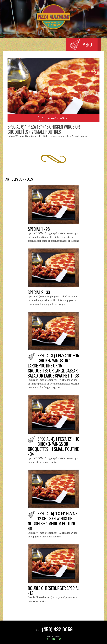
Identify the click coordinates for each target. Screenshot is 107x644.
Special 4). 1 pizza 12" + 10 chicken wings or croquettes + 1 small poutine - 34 (53, 446)
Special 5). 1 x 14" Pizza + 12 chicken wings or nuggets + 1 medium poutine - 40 (53, 521)
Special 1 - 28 (39, 229)
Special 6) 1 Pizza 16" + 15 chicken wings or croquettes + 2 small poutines (44, 129)
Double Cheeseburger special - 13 (53, 590)
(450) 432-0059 (53, 629)
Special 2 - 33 (39, 292)
